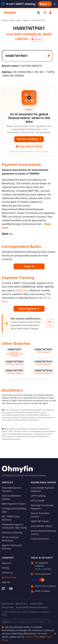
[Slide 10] (21, 379)
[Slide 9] (20, 379)
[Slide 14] (26, 379)
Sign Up (6, 582)
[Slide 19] (32, 379)
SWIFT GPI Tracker (40, 521)
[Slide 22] (36, 379)
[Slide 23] (37, 379)
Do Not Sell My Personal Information (32, 607)
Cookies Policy (32, 637)
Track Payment (29, 309)
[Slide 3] (13, 379)
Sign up (50, 323)
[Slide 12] (24, 379)
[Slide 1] (11, 379)
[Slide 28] (43, 379)
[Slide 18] (31, 379)
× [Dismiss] (55, 4)
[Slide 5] (15, 379)
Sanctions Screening (12, 532)
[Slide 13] (25, 379)
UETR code (21, 290)
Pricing (5, 568)
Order (29, 266)
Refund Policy (21, 604)
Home (5, 20)
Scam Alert (9, 577)
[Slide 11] (22, 379)
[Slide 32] (47, 379)
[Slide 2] (12, 379)
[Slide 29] (44, 379)
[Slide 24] (38, 379)
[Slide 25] (39, 379)
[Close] (55, 633)
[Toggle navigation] (45, 12)
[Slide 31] (46, 379)
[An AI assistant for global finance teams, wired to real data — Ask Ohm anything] (29, 121)
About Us (6, 563)
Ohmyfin (10, 12)
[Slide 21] (34, 379)
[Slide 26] (40, 379)
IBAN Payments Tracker (14, 504)
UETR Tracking (38, 496)
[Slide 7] (18, 379)
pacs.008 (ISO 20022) (42, 526)
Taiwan (26, 20)
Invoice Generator (40, 539)
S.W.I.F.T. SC (6, 622)
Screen (36, 39)
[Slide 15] (27, 379)
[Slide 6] (17, 379)
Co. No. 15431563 (43, 569)
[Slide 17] (30, 379)
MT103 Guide (38, 500)
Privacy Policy (8, 607)
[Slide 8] (19, 379)
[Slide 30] (45, 379)
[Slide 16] (28, 379)
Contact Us (7, 573)
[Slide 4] (14, 379)
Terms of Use (8, 604)
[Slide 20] (33, 379)
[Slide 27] (41, 379)
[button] (50, 13)
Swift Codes (15, 20)
